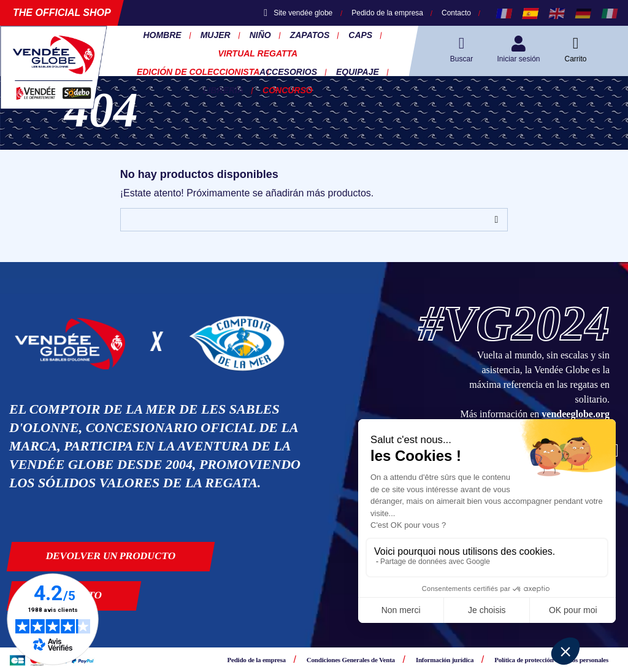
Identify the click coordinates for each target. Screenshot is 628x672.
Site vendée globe (298, 13)
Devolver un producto (111, 556)
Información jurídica (445, 660)
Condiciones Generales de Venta (351, 660)
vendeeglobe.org (576, 414)
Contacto (456, 13)
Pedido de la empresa (387, 13)
